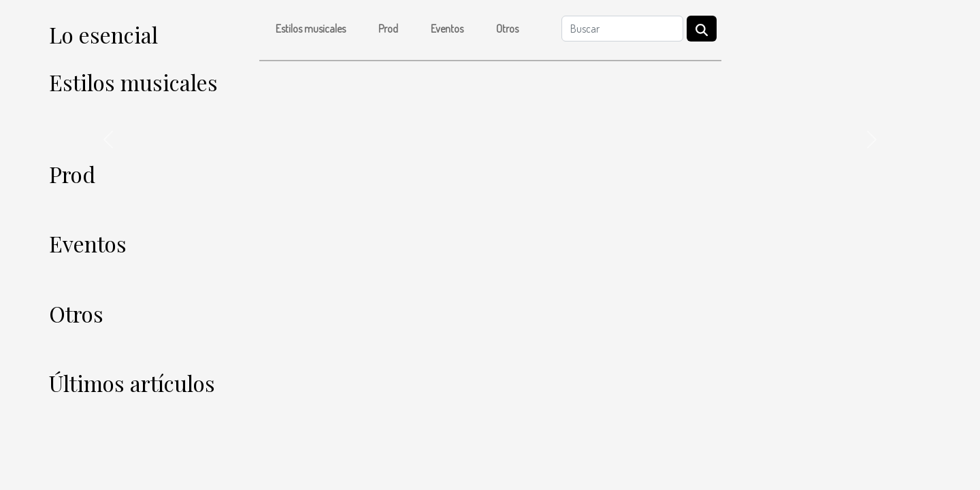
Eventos (447, 29)
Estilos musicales (311, 29)
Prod (388, 29)
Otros (507, 29)
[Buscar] (622, 29)
